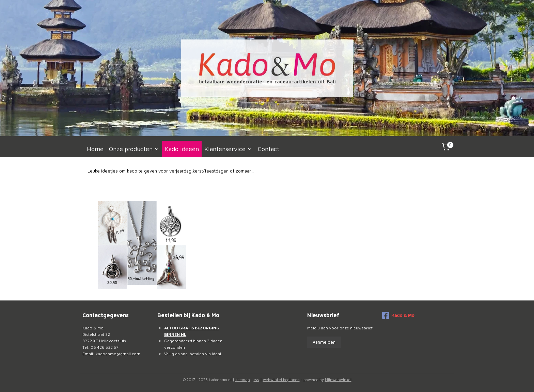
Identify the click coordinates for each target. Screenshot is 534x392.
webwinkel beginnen (281, 380)
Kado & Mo (398, 315)
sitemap (243, 380)
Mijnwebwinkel (338, 380)
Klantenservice (228, 149)
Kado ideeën (182, 149)
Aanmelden (324, 342)
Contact (269, 149)
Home (95, 149)
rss (256, 380)
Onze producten (134, 149)
